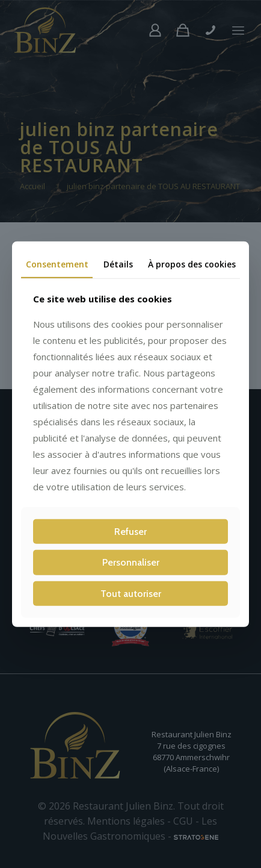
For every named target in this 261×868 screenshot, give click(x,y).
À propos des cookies (192, 264)
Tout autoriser (131, 593)
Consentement (57, 264)
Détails (118, 264)
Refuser (130, 532)
